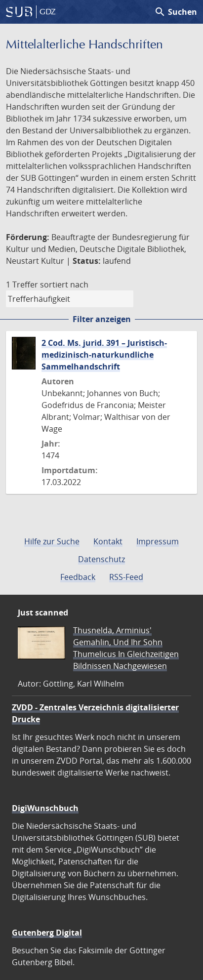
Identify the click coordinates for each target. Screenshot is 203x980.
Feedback (78, 577)
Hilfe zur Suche (52, 541)
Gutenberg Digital (47, 933)
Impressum (158, 541)
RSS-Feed (126, 577)
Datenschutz (101, 559)
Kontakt (108, 541)
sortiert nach (64, 285)
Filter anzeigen (102, 319)
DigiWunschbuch (45, 808)
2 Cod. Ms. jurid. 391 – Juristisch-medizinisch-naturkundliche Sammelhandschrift (104, 355)
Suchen (176, 12)
